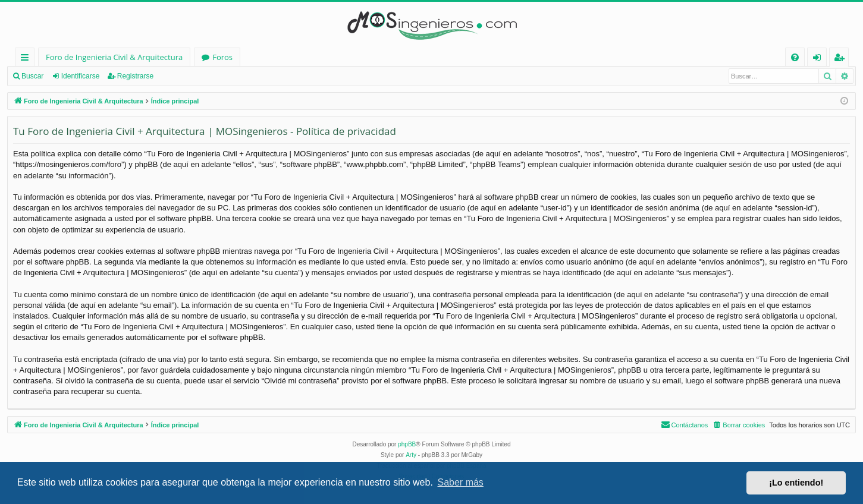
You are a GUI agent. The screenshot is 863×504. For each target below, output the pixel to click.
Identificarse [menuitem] (820, 59)
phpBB (407, 444)
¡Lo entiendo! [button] (796, 483)
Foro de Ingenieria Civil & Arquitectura (114, 57)
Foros (222, 57)
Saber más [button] (461, 482)
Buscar (32, 76)
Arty (411, 455)
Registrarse (135, 76)
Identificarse (81, 76)
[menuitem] (795, 57)
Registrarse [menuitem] (842, 59)
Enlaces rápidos (27, 59)
